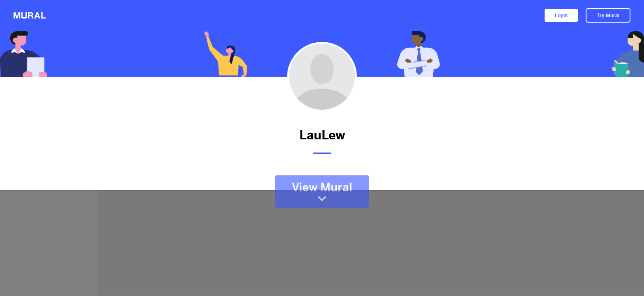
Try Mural (608, 16)
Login (561, 16)
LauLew (322, 135)
